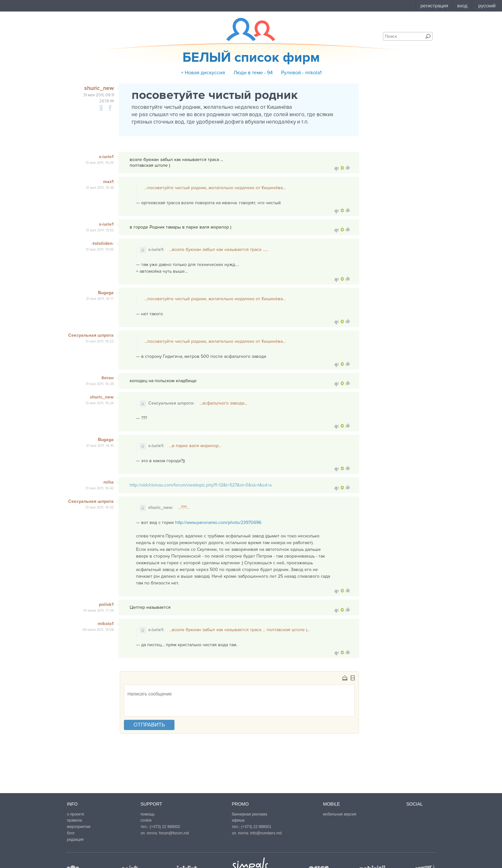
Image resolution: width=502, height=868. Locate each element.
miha (109, 482)
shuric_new (102, 397)
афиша (238, 820)
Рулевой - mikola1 (301, 73)
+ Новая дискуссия (203, 73)
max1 (108, 182)
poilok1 (106, 604)
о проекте (76, 814)
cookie (146, 820)
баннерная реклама (249, 814)
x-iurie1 (106, 157)
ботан (108, 378)
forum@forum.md (174, 833)
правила (74, 820)
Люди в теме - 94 (253, 73)
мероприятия (79, 827)
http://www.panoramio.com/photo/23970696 (218, 522)
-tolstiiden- (103, 243)
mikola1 (106, 624)
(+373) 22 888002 (165, 827)
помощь (148, 814)
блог (71, 833)
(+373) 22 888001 (256, 827)
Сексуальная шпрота (91, 335)
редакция (75, 840)
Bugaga (106, 293)
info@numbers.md (266, 833)
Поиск (428, 36)
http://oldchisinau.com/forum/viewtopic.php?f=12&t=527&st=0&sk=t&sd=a (201, 485)
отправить (149, 725)
